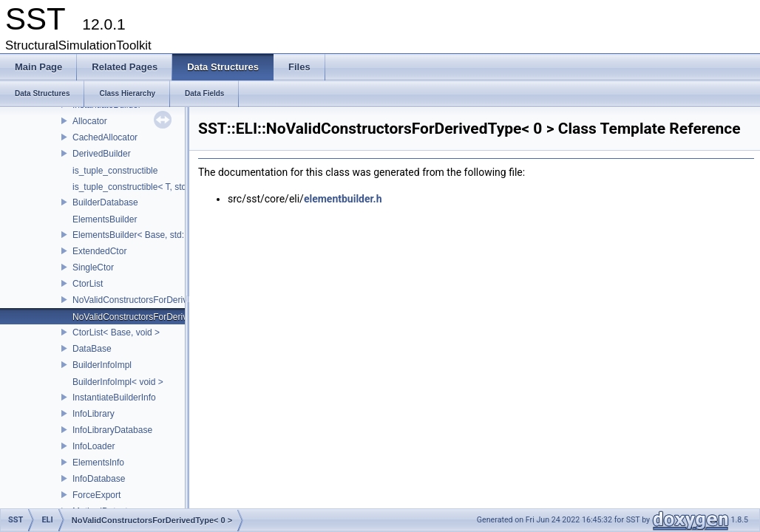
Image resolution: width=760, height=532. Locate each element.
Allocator (90, 121)
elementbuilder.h (343, 199)
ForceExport (96, 495)
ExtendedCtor (99, 251)
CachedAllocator (105, 137)
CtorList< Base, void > (116, 332)
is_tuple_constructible (115, 171)
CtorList (88, 284)
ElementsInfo (98, 463)
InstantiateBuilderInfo (114, 398)
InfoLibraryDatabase (112, 430)
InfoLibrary (94, 414)
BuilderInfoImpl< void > (118, 382)
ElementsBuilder (105, 219)
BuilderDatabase (105, 202)
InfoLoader (94, 446)
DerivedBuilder (102, 154)
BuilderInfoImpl (102, 365)
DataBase (92, 349)
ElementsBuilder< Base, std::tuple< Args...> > (162, 235)
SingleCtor (93, 267)
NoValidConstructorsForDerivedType (145, 300)
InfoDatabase (99, 479)
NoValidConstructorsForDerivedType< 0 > (155, 317)
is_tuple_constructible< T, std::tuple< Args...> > (164, 187)
